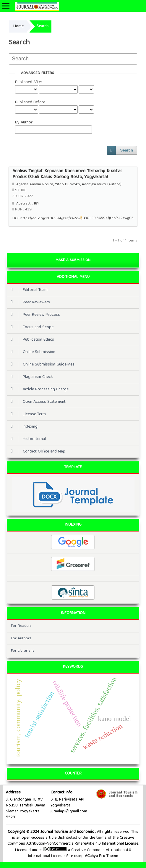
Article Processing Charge (38, 389)
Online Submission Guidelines (41, 365)
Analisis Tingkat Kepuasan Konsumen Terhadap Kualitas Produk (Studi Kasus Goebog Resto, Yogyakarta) (67, 174)
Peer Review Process (34, 315)
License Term (27, 414)
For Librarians (23, 651)
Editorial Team (28, 290)
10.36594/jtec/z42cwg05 (113, 218)
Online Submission (32, 352)
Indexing (23, 427)
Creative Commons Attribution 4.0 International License (80, 853)
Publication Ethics (31, 340)
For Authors (21, 638)
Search (127, 150)
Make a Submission (73, 260)
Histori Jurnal (27, 439)
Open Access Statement (37, 402)
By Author (24, 123)
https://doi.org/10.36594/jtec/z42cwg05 (54, 219)
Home (18, 26)
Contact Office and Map (37, 452)
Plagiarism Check (30, 377)
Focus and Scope (31, 327)
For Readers (21, 626)
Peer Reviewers (29, 302)
